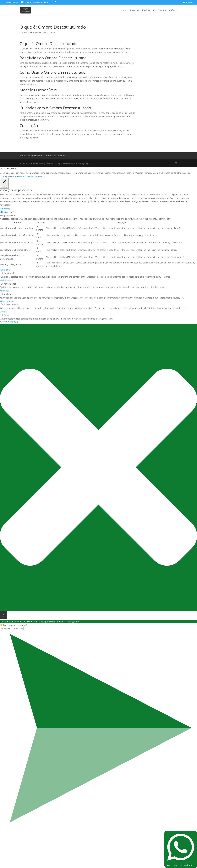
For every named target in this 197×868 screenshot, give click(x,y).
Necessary (9, 212)
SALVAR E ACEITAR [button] (9, 322)
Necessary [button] (5, 208)
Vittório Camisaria (32, 32)
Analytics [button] (4, 291)
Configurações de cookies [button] (13, 176)
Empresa (135, 10)
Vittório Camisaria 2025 (31, 163)
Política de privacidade (31, 156)
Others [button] (3, 312)
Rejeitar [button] (38, 176)
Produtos (147, 10)
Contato (162, 10)
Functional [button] (5, 270)
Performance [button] (6, 280)
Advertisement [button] (7, 301)
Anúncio (173, 10)
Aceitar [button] (30, 176)
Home (124, 10)
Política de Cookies (55, 156)
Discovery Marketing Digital (77, 163)
